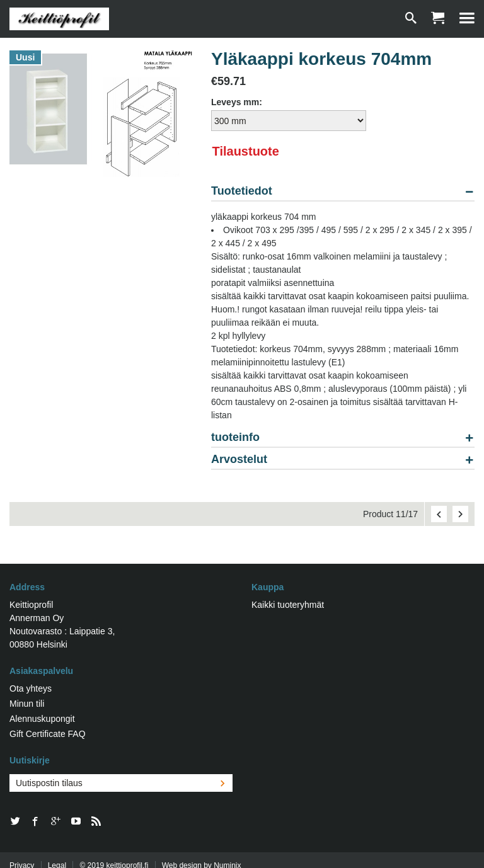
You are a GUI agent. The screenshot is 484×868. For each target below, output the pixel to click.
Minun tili (27, 704)
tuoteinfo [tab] (235, 437)
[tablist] (343, 330)
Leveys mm (235, 102)
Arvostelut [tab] (239, 460)
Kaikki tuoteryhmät (288, 605)
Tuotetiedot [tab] (242, 191)
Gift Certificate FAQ (48, 734)
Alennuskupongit (42, 719)
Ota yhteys (31, 688)
